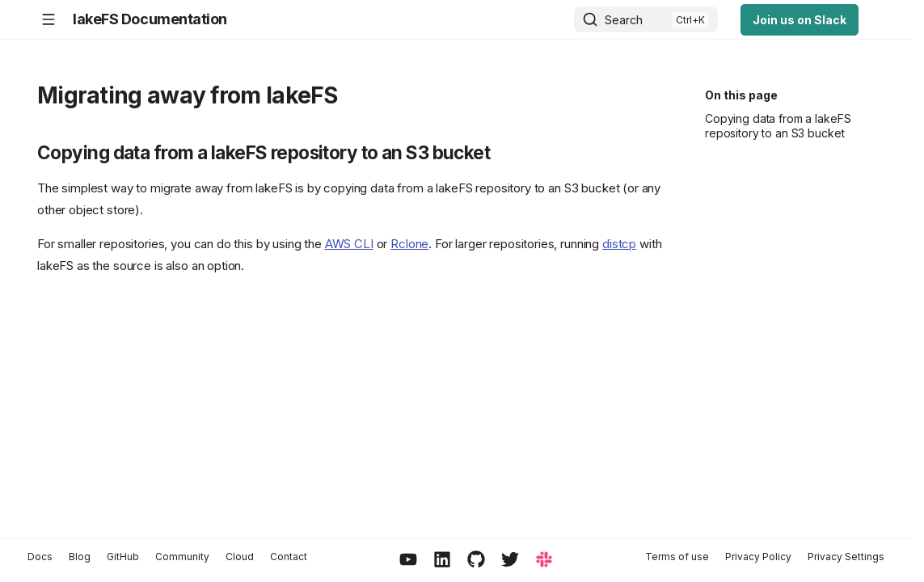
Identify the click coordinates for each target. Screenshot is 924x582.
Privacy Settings (846, 557)
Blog (80, 557)
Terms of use (677, 557)
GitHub (123, 557)
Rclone (409, 244)
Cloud (240, 557)
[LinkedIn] (442, 561)
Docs (40, 557)
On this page (741, 95)
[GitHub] (476, 561)
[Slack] (544, 561)
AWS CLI (349, 244)
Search (624, 20)
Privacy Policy (758, 557)
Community (182, 557)
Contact (289, 557)
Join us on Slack (800, 20)
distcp (619, 244)
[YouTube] (408, 561)
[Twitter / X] (510, 561)
